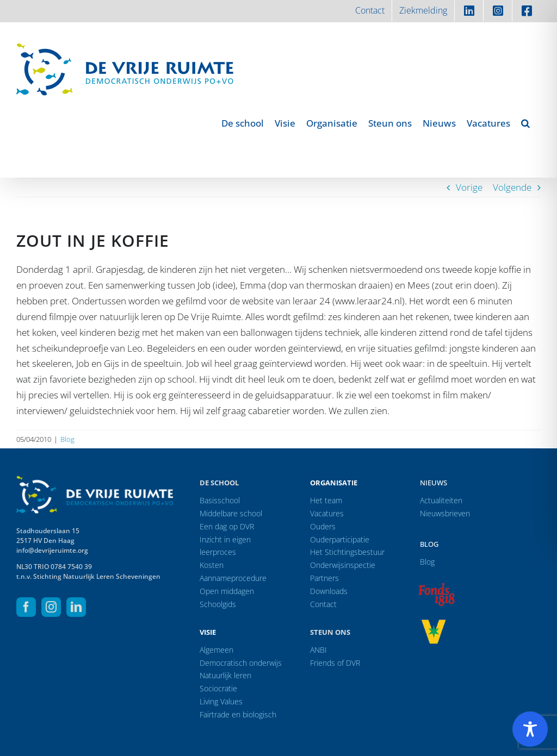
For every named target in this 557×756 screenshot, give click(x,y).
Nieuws (434, 483)
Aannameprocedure (233, 578)
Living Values (221, 701)
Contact (323, 604)
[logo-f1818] (436, 586)
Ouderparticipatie (340, 539)
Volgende (512, 187)
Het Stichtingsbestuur (347, 552)
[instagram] (51, 607)
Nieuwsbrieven (445, 513)
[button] (525, 123)
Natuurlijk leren (225, 675)
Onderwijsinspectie (343, 565)
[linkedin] (76, 607)
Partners (324, 578)
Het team (326, 500)
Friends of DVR (335, 663)
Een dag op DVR (227, 526)
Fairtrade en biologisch (238, 714)
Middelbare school (231, 513)
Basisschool (220, 500)
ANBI (318, 650)
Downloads (329, 591)
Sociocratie (218, 688)
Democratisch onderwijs (241, 663)
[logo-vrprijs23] (434, 623)
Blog (67, 439)
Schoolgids (218, 604)
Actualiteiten (441, 500)
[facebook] (26, 607)
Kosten (212, 565)
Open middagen (227, 591)
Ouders (323, 526)
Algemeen (216, 650)
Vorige (469, 187)
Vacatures (327, 513)
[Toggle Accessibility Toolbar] (530, 729)
